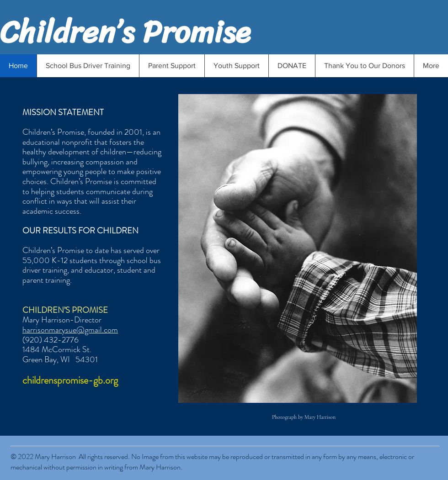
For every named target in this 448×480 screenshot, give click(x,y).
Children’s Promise (125, 32)
